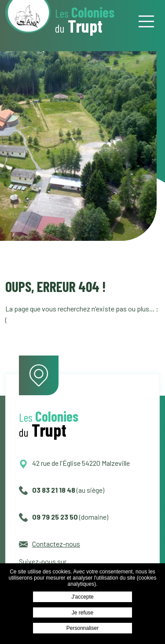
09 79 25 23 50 (48, 517)
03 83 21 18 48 (47, 490)
